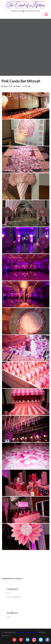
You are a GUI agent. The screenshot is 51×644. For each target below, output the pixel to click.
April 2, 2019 (8, 86)
